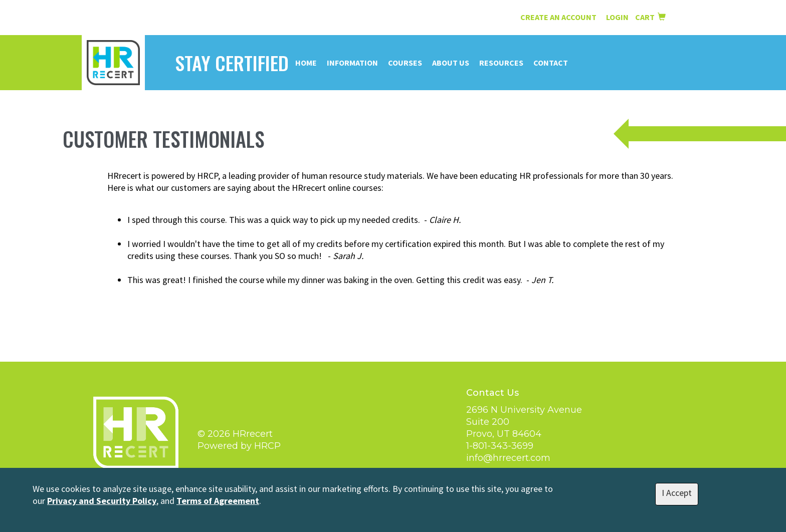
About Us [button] (451, 63)
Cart (650, 17)
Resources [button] (501, 63)
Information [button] (352, 63)
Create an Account (558, 17)
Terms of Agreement (218, 501)
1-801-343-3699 (500, 446)
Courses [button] (405, 63)
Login (618, 17)
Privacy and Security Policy (102, 501)
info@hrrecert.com (508, 458)
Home (306, 63)
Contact (551, 63)
